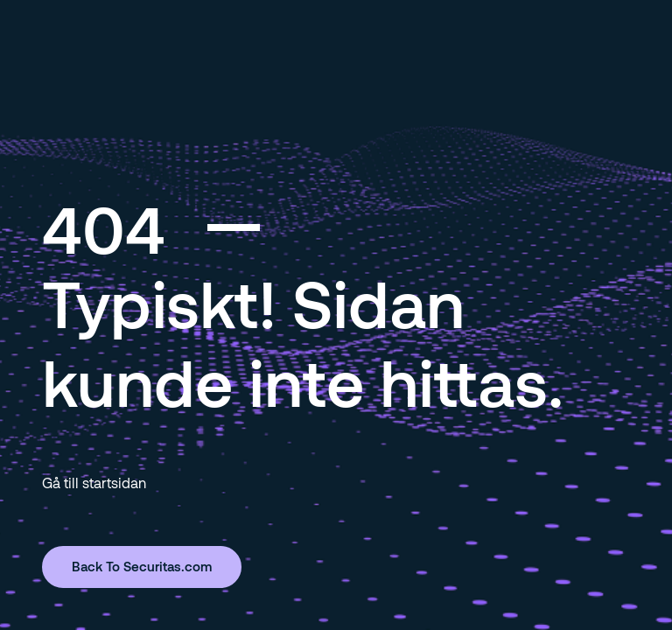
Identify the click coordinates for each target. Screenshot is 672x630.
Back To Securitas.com (142, 566)
